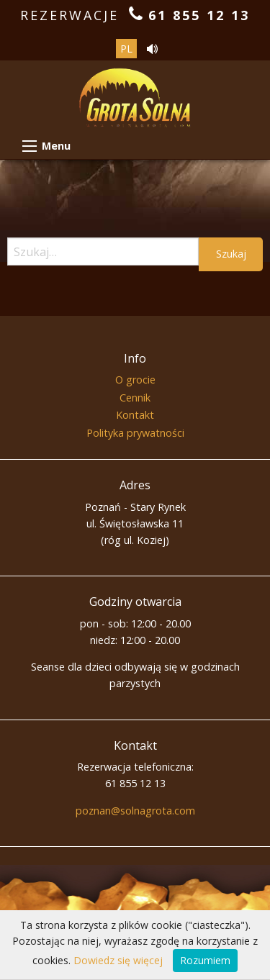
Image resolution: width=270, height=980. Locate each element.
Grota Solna (135, 107)
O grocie (135, 380)
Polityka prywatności (135, 433)
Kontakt (135, 415)
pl (126, 49)
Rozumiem (205, 960)
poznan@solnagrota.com (135, 811)
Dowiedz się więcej (118, 960)
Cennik (135, 398)
